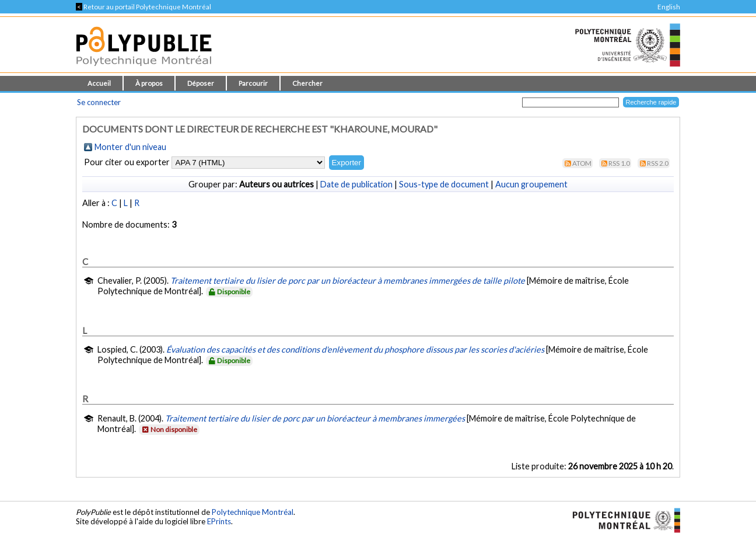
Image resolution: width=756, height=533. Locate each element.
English (669, 7)
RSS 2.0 (658, 163)
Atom (582, 163)
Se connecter (99, 102)
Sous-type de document (444, 184)
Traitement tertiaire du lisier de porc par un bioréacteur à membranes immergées (315, 418)
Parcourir (253, 83)
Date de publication (356, 184)
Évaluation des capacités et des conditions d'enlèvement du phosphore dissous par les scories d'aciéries (355, 349)
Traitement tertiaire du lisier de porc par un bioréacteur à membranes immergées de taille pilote (348, 281)
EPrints (219, 521)
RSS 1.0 (619, 163)
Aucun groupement (531, 184)
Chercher (307, 83)
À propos (149, 83)
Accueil (99, 83)
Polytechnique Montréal (253, 512)
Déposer (201, 83)
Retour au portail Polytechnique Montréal (143, 7)
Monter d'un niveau (130, 147)
